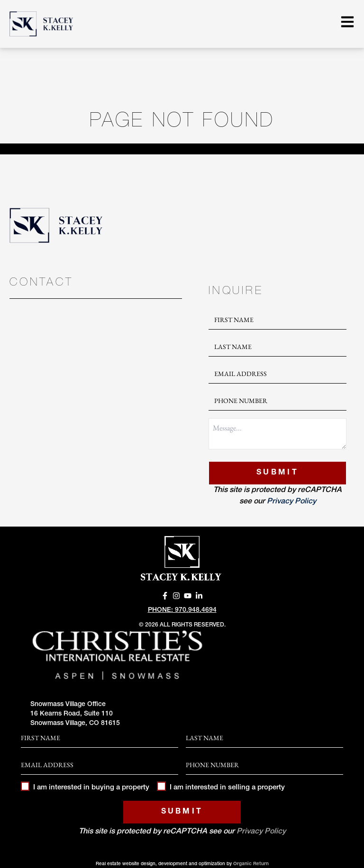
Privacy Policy (291, 502)
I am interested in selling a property (221, 788)
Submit (278, 473)
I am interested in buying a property (85, 788)
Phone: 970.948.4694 (182, 610)
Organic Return (251, 864)
